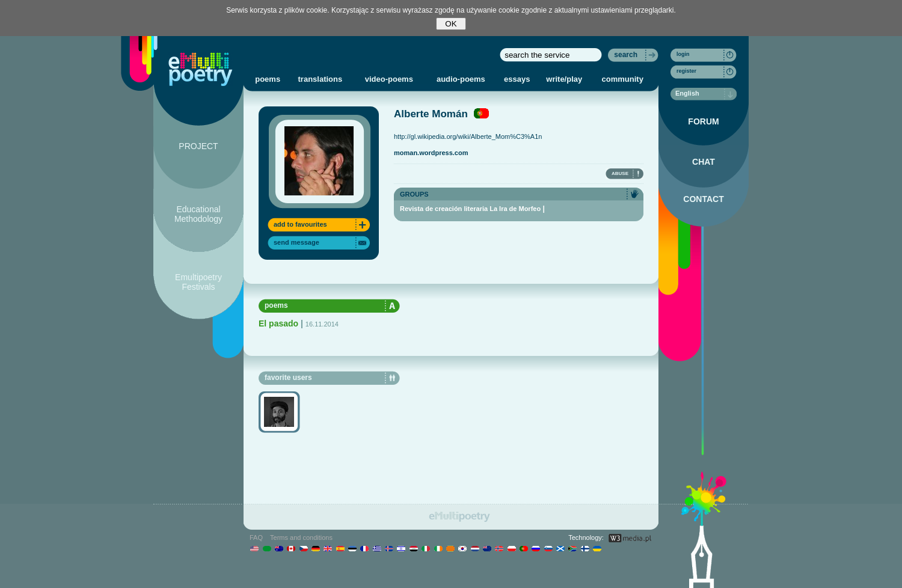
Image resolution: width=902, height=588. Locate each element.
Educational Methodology (198, 214)
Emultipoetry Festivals (198, 282)
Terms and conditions (301, 537)
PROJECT (198, 146)
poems (268, 79)
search (626, 55)
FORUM (703, 121)
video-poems (389, 79)
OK (451, 24)
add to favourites (300, 224)
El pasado (278, 323)
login (683, 54)
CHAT (704, 162)
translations (321, 79)
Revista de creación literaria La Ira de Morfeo (470, 209)
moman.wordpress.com (431, 153)
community (623, 79)
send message (296, 242)
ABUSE (620, 173)
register (686, 71)
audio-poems (461, 79)
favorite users (288, 378)
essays (517, 79)
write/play (564, 79)
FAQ (256, 537)
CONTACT (703, 199)
